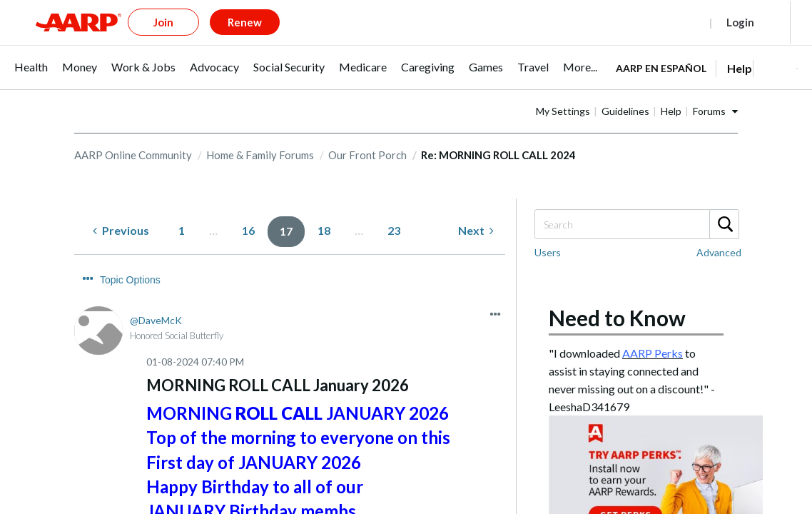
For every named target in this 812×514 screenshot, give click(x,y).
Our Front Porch (367, 131)
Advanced (719, 229)
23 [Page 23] (394, 207)
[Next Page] (476, 207)
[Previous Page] (121, 207)
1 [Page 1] (182, 207)
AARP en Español (661, 45)
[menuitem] (31, 51)
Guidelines (670, 87)
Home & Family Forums (260, 131)
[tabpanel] (707, 44)
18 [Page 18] (324, 207)
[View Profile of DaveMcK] (156, 270)
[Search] (636, 201)
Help (716, 87)
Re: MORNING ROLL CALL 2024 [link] (498, 131)
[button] (775, 45)
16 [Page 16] (248, 207)
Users (548, 229)
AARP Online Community (133, 131)
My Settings (608, 87)
